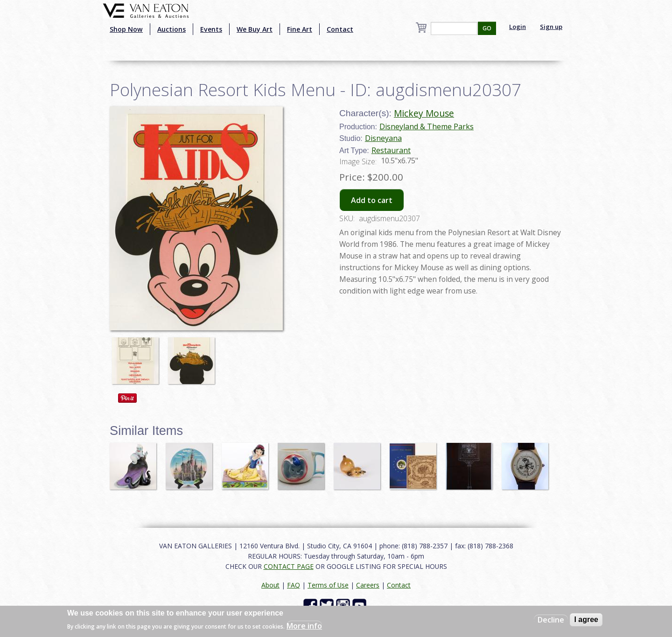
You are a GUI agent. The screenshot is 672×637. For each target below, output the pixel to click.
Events (211, 29)
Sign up (551, 27)
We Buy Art (255, 29)
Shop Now (126, 29)
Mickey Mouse (424, 113)
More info (304, 626)
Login (518, 27)
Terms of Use (328, 585)
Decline (551, 620)
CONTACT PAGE (289, 566)
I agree (586, 619)
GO (487, 28)
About (270, 585)
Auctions (171, 29)
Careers (368, 585)
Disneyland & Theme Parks (427, 126)
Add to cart (372, 200)
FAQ (294, 585)
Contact (340, 29)
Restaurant (391, 150)
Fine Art (300, 29)
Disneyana (383, 138)
